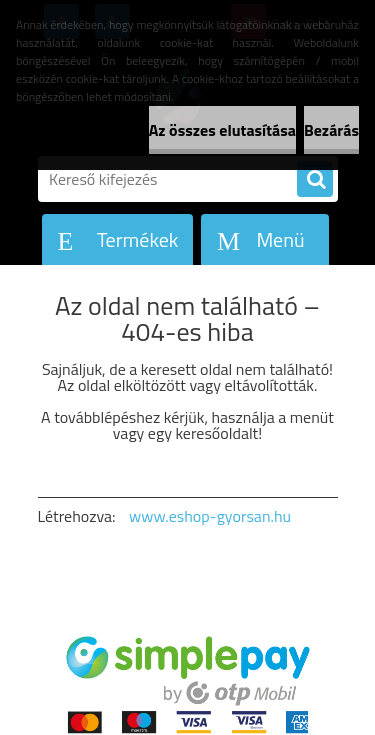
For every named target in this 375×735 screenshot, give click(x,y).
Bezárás (331, 130)
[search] (315, 180)
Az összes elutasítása (222, 130)
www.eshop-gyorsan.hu (210, 516)
